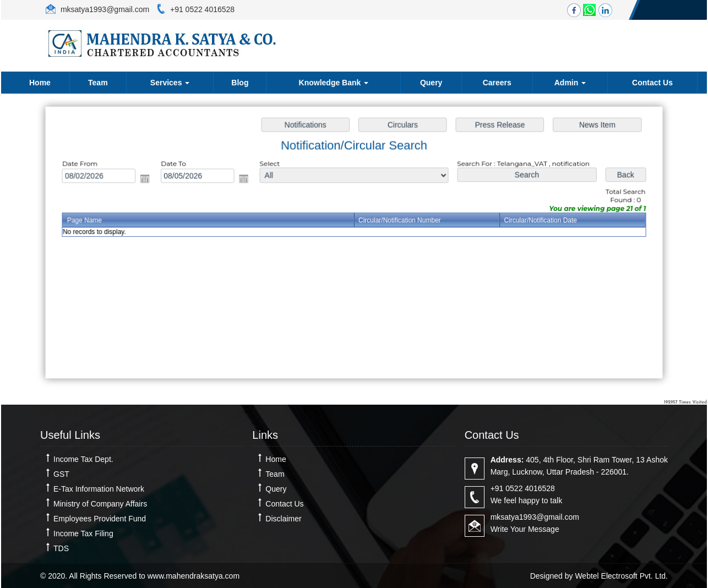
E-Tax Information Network (99, 489)
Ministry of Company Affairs (100, 504)
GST (61, 474)
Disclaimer (283, 519)
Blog (240, 83)
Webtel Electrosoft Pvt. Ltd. (621, 576)
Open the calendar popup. (149, 180)
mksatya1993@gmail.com (104, 9)
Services (170, 83)
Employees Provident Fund (100, 519)
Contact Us (652, 83)
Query (431, 83)
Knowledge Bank (334, 83)
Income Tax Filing (83, 533)
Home (40, 83)
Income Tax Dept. (83, 459)
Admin (570, 83)
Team (98, 83)
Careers (497, 83)
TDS (61, 548)
